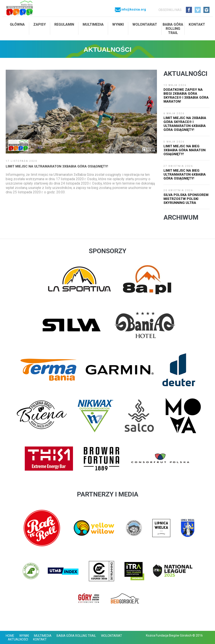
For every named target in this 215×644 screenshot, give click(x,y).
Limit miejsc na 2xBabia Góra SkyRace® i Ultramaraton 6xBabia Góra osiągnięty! (185, 124)
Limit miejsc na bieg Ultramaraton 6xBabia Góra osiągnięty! (185, 174)
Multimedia (93, 24)
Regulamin (64, 24)
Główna (17, 24)
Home (10, 636)
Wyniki (118, 24)
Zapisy (40, 24)
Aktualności (18, 639)
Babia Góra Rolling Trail (173, 29)
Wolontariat (145, 24)
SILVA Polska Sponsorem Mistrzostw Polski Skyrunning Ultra (186, 199)
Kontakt (197, 24)
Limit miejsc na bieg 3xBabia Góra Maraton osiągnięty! (185, 150)
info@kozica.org (130, 9)
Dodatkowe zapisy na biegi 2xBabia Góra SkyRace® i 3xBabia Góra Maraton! (186, 96)
